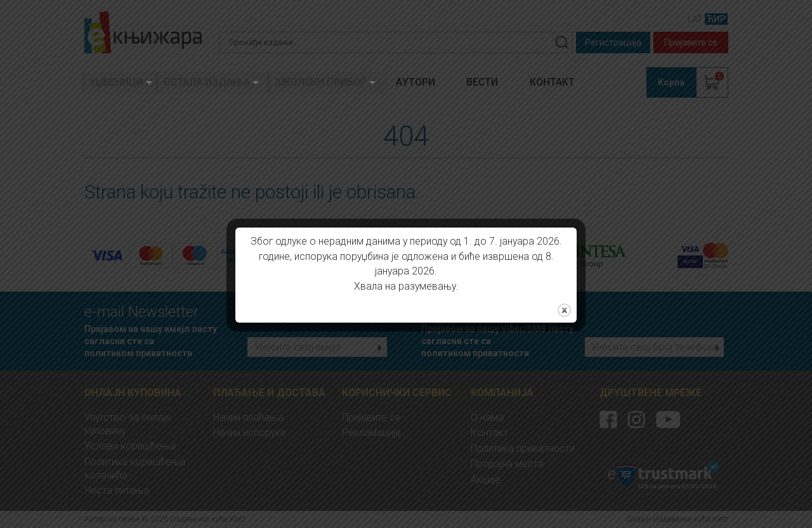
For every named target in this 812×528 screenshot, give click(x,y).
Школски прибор (321, 82)
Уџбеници (116, 82)
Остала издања (207, 82)
